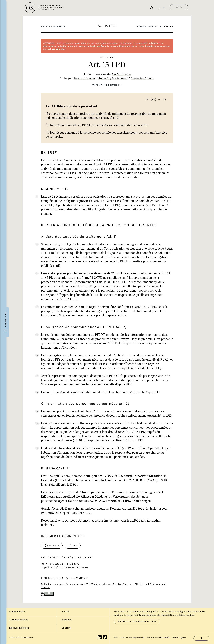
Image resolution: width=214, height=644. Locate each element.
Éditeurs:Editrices (19, 628)
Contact (66, 628)
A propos (66, 620)
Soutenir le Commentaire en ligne (137, 621)
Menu (179, 7)
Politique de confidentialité (158, 638)
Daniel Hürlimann (142, 78)
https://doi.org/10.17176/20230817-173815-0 (64, 567)
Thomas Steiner (84, 78)
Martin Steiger (121, 74)
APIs (116, 638)
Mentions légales (179, 638)
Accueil (65, 611)
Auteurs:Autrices (19, 620)
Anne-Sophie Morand (113, 78)
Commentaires (17, 611)
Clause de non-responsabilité (132, 638)
